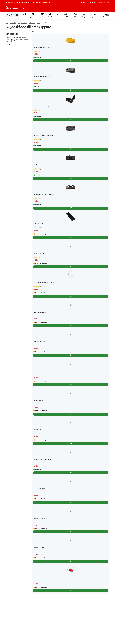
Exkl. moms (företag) (103, 2)
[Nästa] (107, 15)
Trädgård (84, 15)
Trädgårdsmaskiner (95, 15)
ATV (25, 15)
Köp (71, 61)
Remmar (57, 15)
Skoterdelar (66, 15)
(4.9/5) (47, 2)
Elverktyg (42, 15)
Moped (50, 15)
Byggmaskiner (33, 15)
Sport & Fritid (75, 15)
